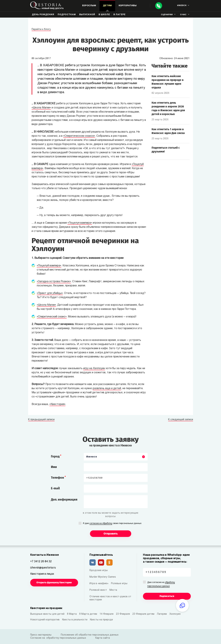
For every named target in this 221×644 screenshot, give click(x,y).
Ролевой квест (98, 590)
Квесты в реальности (75, 620)
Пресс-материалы (41, 635)
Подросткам (67, 15)
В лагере (119, 15)
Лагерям (162, 614)
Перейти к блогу (41, 29)
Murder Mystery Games (103, 577)
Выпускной (87, 15)
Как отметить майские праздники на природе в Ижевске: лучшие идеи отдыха (168, 82)
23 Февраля (123, 614)
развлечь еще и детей (107, 388)
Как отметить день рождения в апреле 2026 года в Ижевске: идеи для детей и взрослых (168, 108)
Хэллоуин (175, 614)
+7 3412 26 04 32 (41, 562)
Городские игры (99, 570)
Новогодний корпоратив (45, 620)
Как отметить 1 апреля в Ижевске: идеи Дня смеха (168, 131)
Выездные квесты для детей (47, 614)
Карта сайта (103, 638)
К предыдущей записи (41, 420)
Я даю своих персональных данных (112, 524)
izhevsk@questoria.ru (43, 568)
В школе (104, 15)
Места (113, 590)
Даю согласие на (161, 585)
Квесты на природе (101, 620)
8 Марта (72, 614)
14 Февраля (107, 614)
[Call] (159, 6)
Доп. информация (64, 500)
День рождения (43, 15)
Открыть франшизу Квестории (54, 583)
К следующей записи (181, 420)
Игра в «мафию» (99, 584)
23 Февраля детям (143, 614)
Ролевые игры (119, 584)
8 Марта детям (88, 614)
